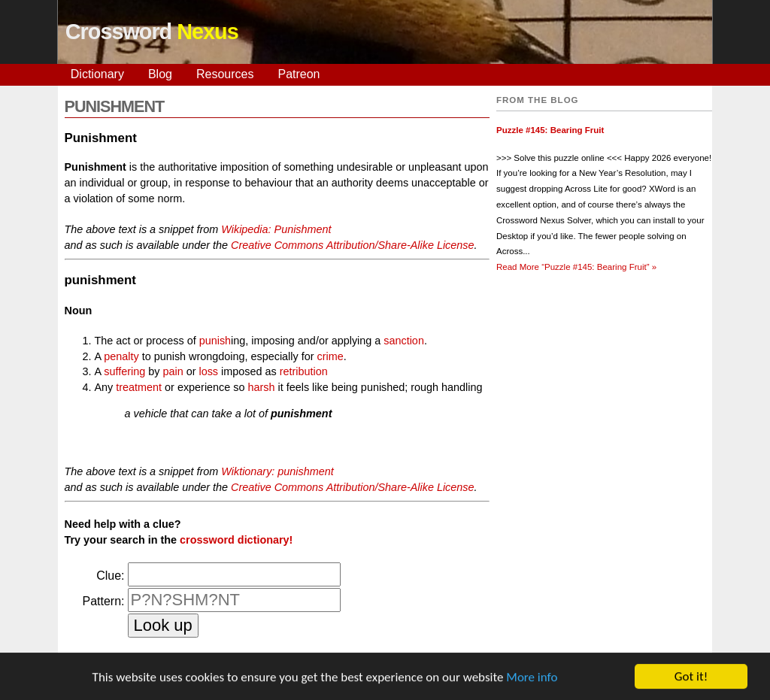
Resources (225, 74)
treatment (139, 387)
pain (173, 371)
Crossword (152, 32)
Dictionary (97, 74)
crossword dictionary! (236, 540)
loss (208, 371)
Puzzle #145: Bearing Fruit (550, 130)
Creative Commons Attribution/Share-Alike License (352, 245)
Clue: (110, 576)
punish (215, 341)
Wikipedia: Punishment (276, 229)
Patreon (299, 74)
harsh (261, 387)
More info (532, 678)
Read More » (576, 267)
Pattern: (103, 601)
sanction (404, 341)
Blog (160, 74)
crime (330, 356)
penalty (121, 356)
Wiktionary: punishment (277, 471)
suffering (124, 371)
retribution (304, 371)
